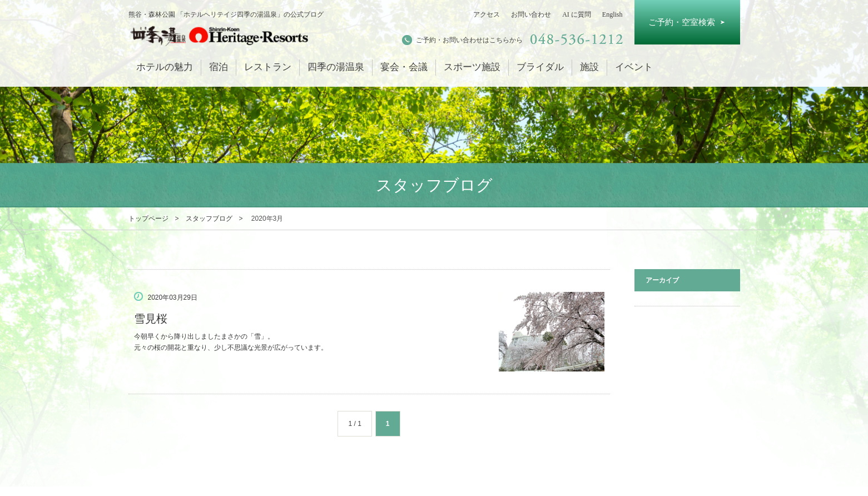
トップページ (148, 219)
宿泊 (219, 67)
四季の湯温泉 (336, 67)
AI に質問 (577, 14)
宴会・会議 (404, 67)
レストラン (268, 67)
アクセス (487, 14)
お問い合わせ (531, 14)
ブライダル (540, 67)
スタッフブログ (209, 219)
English (612, 14)
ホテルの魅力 (165, 67)
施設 (589, 67)
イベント (634, 67)
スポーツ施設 (472, 67)
